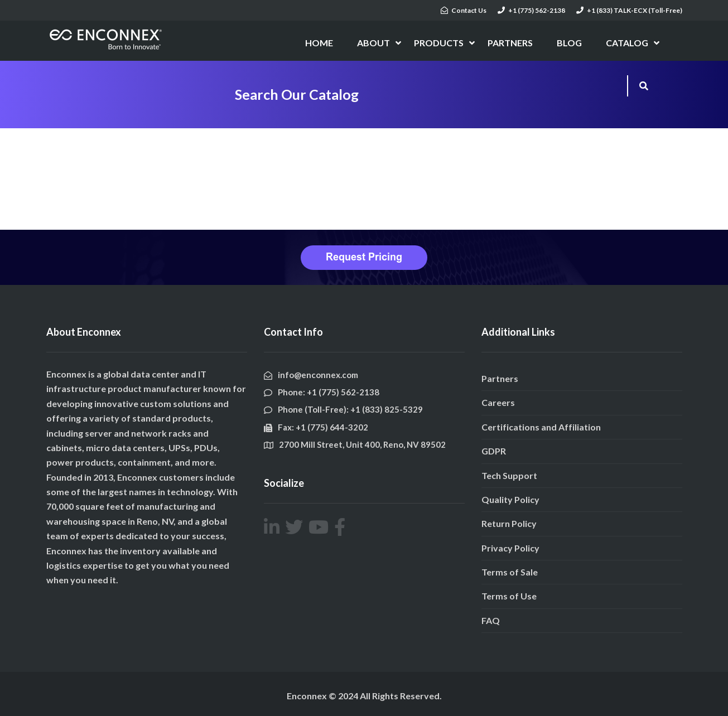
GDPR (494, 451)
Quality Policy (510, 499)
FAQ (491, 620)
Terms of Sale (510, 572)
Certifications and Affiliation (541, 427)
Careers (498, 402)
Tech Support (509, 475)
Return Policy (509, 523)
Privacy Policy (510, 548)
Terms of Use (509, 596)
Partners (500, 378)
